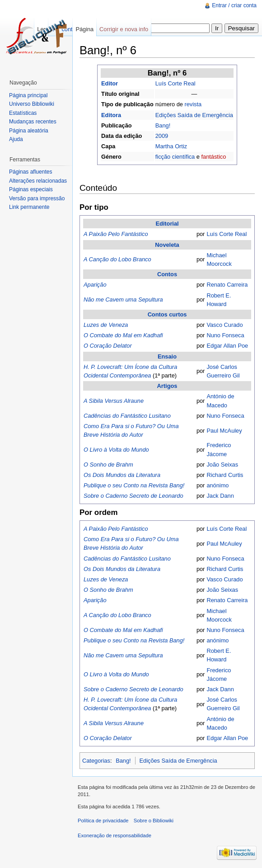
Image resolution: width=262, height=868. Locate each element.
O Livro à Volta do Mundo (116, 450)
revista (193, 104)
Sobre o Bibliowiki (154, 821)
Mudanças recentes (33, 122)
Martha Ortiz (171, 146)
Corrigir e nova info (124, 29)
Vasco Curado (225, 325)
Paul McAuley (224, 431)
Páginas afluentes (30, 172)
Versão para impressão (37, 198)
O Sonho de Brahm (108, 465)
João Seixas (222, 465)
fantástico (213, 157)
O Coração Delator (108, 346)
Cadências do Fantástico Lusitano (127, 416)
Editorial (167, 224)
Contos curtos (167, 314)
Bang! (163, 125)
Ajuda (16, 139)
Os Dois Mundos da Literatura (122, 475)
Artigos (167, 386)
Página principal (28, 95)
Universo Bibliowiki (32, 104)
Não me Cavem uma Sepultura (123, 300)
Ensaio (167, 356)
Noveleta (167, 245)
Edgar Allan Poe (227, 346)
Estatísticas (23, 113)
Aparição (95, 285)
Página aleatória (29, 131)
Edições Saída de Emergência (194, 115)
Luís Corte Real (175, 83)
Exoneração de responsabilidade (115, 835)
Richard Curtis (225, 475)
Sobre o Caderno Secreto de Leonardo (133, 496)
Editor (110, 83)
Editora (111, 115)
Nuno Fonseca (225, 335)
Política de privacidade (103, 821)
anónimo (218, 485)
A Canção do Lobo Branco (117, 259)
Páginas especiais (31, 189)
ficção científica (175, 157)
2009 (162, 136)
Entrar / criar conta (234, 5)
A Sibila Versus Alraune (114, 401)
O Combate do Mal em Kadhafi (123, 335)
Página (84, 29)
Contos (167, 274)
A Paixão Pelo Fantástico (116, 234)
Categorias (96, 761)
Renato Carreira (227, 285)
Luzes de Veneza (106, 325)
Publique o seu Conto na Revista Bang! (134, 485)
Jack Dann (220, 496)
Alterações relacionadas (38, 181)
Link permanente (29, 207)
